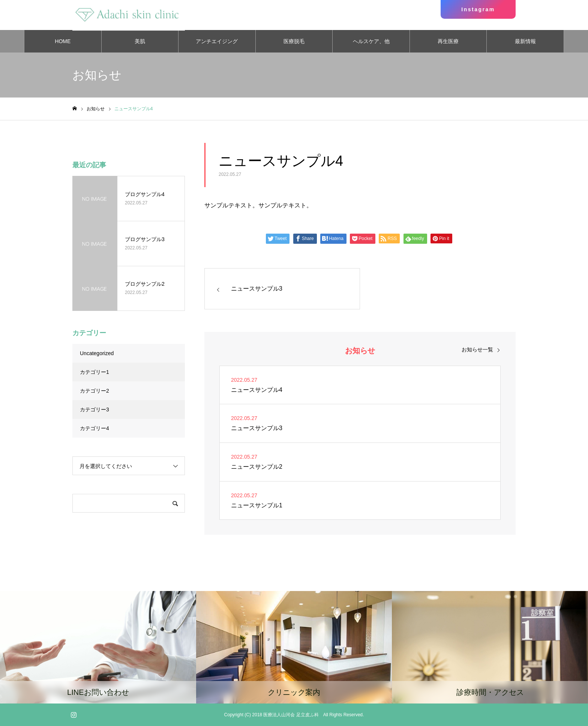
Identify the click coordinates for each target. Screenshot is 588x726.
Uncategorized (97, 353)
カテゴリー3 (94, 409)
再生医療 (448, 41)
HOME (63, 41)
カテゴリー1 (94, 372)
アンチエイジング (217, 41)
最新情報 (525, 41)
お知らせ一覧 (477, 349)
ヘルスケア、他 (371, 41)
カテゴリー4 (94, 428)
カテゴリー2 (94, 391)
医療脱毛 (294, 41)
